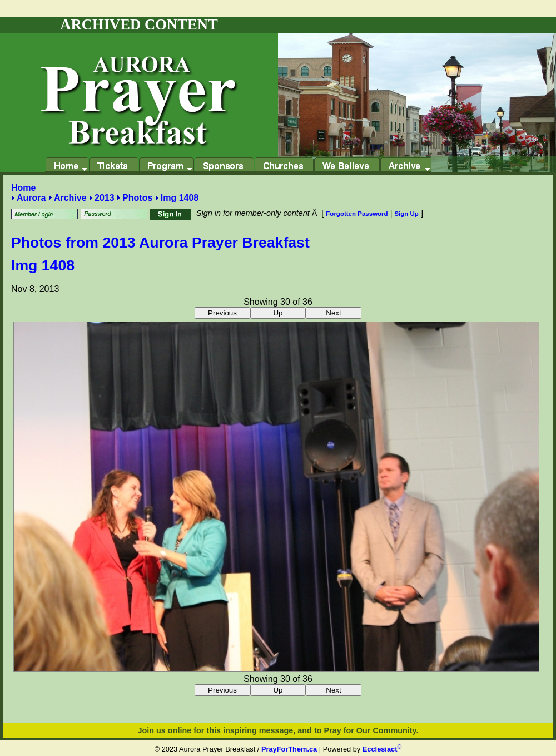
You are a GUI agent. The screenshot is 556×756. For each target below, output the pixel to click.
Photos (137, 198)
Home (23, 188)
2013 (105, 198)
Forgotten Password (357, 214)
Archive (70, 198)
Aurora (31, 198)
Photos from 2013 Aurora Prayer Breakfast (160, 243)
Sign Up (406, 214)
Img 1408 (180, 198)
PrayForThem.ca (289, 749)
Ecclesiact (382, 749)
